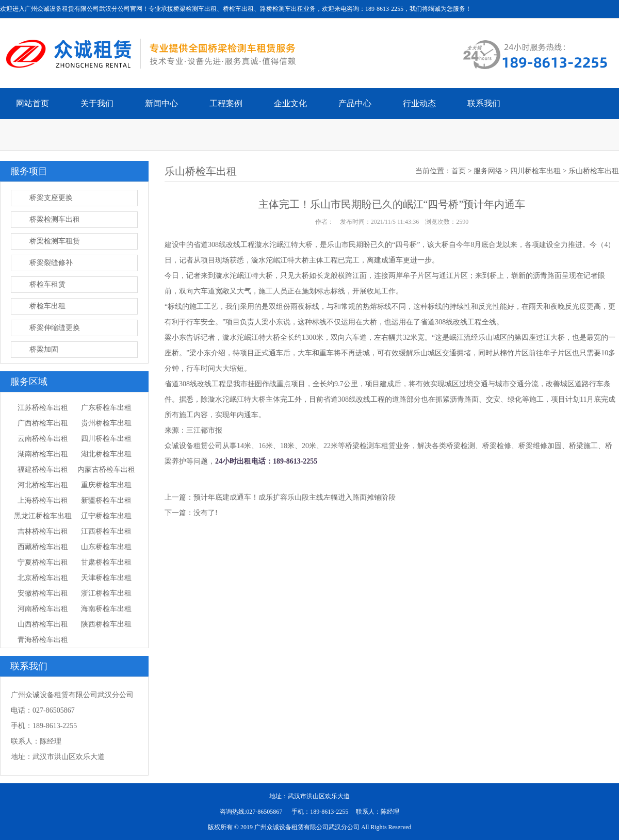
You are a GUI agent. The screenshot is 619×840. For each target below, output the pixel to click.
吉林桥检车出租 (43, 531)
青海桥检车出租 (43, 640)
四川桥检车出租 (106, 439)
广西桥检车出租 (43, 423)
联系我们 (484, 103)
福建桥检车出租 (43, 470)
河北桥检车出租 (43, 485)
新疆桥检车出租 (106, 500)
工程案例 (226, 103)
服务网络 (488, 171)
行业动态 (419, 103)
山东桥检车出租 (106, 547)
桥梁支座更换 (51, 198)
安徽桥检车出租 (43, 593)
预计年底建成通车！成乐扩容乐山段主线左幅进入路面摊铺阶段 (295, 497)
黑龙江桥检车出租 (43, 516)
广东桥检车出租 (106, 408)
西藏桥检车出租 (43, 547)
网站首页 (32, 103)
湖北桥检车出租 (106, 454)
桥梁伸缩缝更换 (55, 328)
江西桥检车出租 (106, 531)
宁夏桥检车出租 (43, 562)
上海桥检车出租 (43, 500)
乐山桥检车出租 (594, 171)
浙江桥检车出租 (106, 593)
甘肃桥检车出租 (106, 562)
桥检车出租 (47, 306)
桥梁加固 (44, 349)
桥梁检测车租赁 (55, 241)
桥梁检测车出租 (55, 219)
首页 (459, 171)
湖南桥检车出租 (43, 454)
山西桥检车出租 (43, 624)
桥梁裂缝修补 (51, 263)
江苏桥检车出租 (43, 408)
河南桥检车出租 (43, 609)
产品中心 (355, 103)
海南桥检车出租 (106, 609)
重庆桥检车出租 (106, 485)
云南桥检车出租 (43, 439)
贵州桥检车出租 (106, 423)
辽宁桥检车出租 (106, 516)
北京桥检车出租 (43, 578)
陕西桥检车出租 (106, 624)
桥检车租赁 (47, 284)
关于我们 (97, 103)
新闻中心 (161, 103)
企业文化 (290, 103)
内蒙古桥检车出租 (106, 470)
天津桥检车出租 (106, 578)
